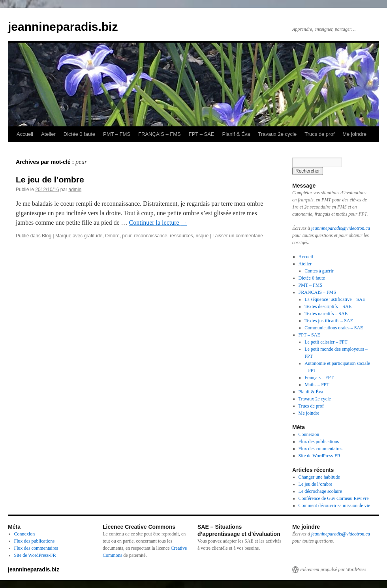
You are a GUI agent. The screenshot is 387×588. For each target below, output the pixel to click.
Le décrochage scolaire (320, 491)
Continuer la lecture (158, 223)
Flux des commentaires (320, 449)
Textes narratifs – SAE (326, 314)
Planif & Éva (236, 134)
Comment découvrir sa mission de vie (334, 505)
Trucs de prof (319, 134)
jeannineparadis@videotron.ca (341, 228)
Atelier (48, 134)
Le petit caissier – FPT (326, 342)
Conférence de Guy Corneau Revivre (334, 498)
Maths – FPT (317, 385)
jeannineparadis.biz (63, 27)
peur (127, 236)
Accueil (25, 134)
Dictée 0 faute (79, 134)
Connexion (309, 434)
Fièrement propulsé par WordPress (333, 569)
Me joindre (354, 134)
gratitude (93, 236)
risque (202, 236)
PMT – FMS (117, 134)
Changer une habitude (319, 477)
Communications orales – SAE (334, 328)
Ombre (112, 236)
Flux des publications (319, 441)
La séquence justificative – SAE (335, 299)
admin (75, 190)
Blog (47, 236)
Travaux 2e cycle (277, 134)
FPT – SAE (202, 134)
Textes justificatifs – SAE (329, 321)
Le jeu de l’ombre (50, 179)
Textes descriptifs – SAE (328, 306)
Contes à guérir (319, 271)
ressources (181, 236)
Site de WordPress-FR (319, 456)
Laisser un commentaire (238, 236)
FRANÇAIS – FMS (160, 134)
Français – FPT (319, 378)
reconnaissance (150, 236)
